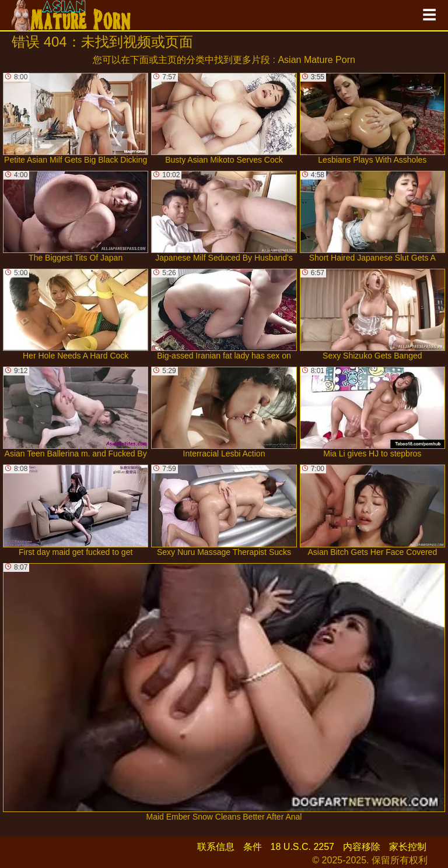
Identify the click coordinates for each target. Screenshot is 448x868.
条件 (253, 847)
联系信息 (216, 847)
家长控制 (408, 847)
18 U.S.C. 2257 (302, 847)
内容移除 (362, 847)
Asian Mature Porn (316, 60)
